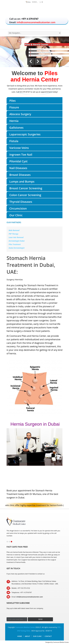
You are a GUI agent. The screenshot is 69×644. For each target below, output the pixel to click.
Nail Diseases (18, 168)
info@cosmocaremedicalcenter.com (36, 22)
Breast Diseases (20, 175)
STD (59, 627)
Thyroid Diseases (21, 202)
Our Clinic (16, 215)
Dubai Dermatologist (17, 248)
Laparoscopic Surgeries (25, 134)
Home (20, 636)
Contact (48, 636)
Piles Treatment (15, 244)
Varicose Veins (19, 148)
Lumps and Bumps (22, 182)
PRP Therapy (13, 234)
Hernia (14, 121)
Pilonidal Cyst (18, 161)
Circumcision (18, 208)
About (28, 636)
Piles (13, 101)
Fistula (14, 141)
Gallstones (16, 128)
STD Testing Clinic (24, 631)
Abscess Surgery (20, 114)
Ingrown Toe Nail (21, 155)
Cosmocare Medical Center (25, 627)
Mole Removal (14, 230)
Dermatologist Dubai (17, 241)
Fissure (14, 107)
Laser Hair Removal (16, 237)
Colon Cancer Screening (25, 195)
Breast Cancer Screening (26, 188)
